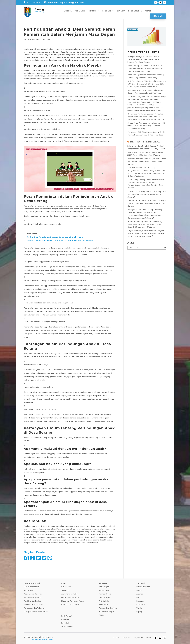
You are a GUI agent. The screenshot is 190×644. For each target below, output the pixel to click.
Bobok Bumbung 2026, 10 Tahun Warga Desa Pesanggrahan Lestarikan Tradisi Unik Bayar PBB (147, 224)
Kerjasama (141, 604)
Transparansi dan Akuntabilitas (36, 612)
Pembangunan (135, 11)
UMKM (139, 590)
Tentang (93, 11)
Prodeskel (65, 619)
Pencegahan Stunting (108, 608)
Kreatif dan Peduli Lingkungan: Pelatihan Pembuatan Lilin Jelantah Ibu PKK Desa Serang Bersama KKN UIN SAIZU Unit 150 (146, 117)
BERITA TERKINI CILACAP (147, 142)
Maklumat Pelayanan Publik (72, 601)
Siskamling (103, 604)
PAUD (101, 615)
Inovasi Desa (104, 590)
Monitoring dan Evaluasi (33, 604)
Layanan (121, 11)
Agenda (140, 594)
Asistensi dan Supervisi (33, 594)
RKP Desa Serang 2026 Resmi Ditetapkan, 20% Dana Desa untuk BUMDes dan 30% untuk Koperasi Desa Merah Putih (147, 84)
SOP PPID (65, 590)
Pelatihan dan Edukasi (33, 601)
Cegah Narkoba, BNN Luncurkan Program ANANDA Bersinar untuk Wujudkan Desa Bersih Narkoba (146, 233)
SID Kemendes (67, 627)
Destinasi (140, 601)
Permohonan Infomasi (70, 604)
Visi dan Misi (29, 590)
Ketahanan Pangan (107, 612)
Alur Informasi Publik (70, 594)
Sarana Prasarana (143, 587)
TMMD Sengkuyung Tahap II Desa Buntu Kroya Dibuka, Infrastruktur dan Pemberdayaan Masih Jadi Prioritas (146, 182)
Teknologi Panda (48, 639)
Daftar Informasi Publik (70, 597)
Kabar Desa (80, 11)
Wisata (139, 608)
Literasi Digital (105, 597)
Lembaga (107, 11)
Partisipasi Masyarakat (32, 597)
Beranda (68, 11)
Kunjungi (158, 16)
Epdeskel (65, 623)
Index (149, 637)
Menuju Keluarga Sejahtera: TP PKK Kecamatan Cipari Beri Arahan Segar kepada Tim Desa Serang (144, 59)
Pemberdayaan (105, 594)
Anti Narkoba (104, 601)
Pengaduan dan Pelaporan (34, 608)
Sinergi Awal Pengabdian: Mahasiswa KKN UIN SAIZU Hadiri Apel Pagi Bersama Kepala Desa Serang (146, 126)
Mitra (138, 597)
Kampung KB (104, 587)
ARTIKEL (46, 40)
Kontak (148, 11)
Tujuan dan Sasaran (32, 587)
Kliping (139, 612)
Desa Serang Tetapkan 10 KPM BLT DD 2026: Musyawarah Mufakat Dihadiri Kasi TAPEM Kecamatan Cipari (145, 68)
